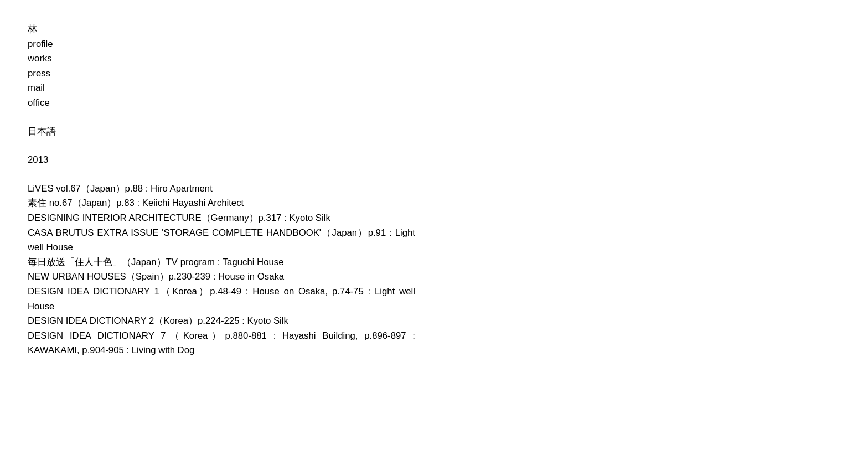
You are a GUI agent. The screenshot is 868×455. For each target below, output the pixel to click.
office (39, 103)
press (39, 73)
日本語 (42, 131)
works (40, 58)
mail (36, 88)
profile (40, 44)
